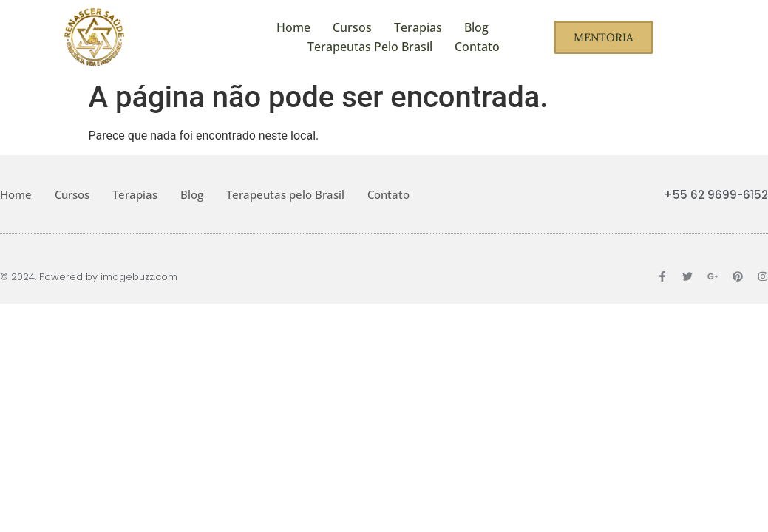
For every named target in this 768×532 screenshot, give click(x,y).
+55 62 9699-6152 (716, 195)
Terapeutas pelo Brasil (370, 47)
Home (293, 27)
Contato (477, 47)
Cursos (352, 27)
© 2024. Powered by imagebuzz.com (89, 277)
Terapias (418, 27)
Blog (476, 27)
